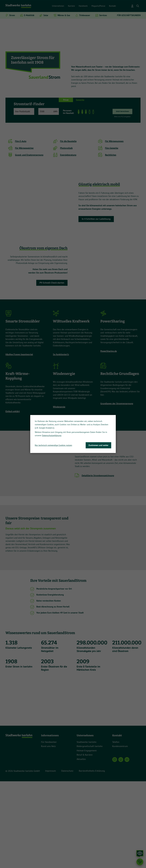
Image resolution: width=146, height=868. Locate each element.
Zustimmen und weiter (98, 445)
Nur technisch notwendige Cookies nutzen (53, 445)
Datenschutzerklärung (52, 436)
